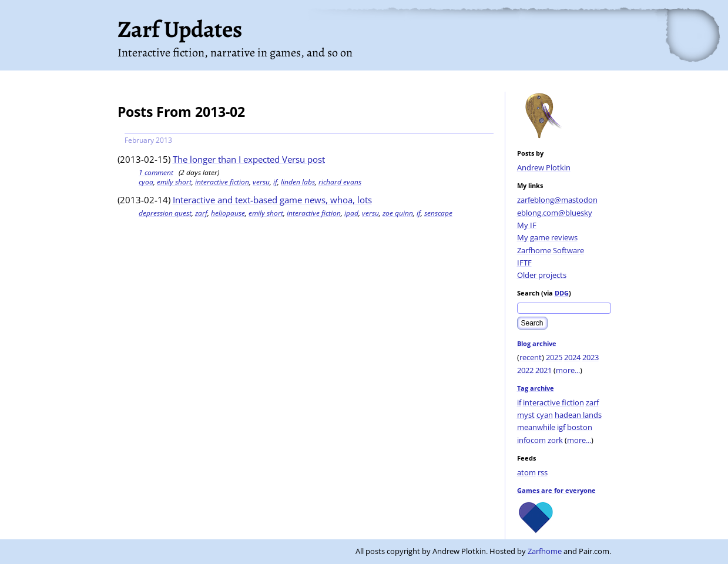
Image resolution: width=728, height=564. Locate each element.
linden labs (298, 182)
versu (261, 182)
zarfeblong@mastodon (557, 200)
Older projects (542, 275)
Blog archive (537, 343)
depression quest (165, 213)
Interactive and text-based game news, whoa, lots (272, 200)
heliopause (228, 213)
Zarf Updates (180, 29)
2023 (591, 357)
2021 (544, 370)
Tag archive (536, 388)
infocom (531, 440)
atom (526, 472)
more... (568, 370)
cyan (545, 415)
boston (580, 427)
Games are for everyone (556, 490)
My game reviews (547, 237)
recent (531, 357)
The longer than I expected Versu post (249, 159)
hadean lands (578, 415)
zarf (592, 402)
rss (543, 472)
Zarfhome (545, 551)
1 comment (156, 172)
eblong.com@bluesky (555, 213)
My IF (527, 225)
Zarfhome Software (551, 250)
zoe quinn (398, 213)
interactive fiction (553, 402)
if (519, 402)
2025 (554, 357)
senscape (438, 213)
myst (526, 415)
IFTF (524, 263)
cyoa (146, 182)
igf (561, 427)
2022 (525, 370)
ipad (351, 213)
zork (555, 440)
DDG (562, 293)
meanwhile (536, 427)
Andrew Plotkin (544, 167)
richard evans (340, 182)
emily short (174, 182)
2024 (572, 357)
